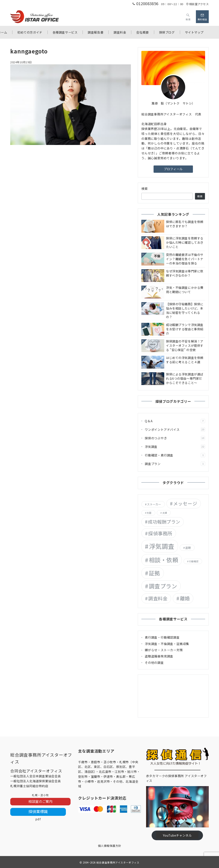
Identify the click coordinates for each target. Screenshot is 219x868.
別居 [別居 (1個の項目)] (149, 513)
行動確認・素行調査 (175, 455)
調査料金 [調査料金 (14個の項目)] (158, 598)
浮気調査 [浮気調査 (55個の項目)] (162, 546)
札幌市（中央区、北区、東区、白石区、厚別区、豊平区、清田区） (108, 767)
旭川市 (132, 772)
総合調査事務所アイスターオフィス (118, 862)
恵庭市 (96, 762)
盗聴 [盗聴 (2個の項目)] (188, 548)
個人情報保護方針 (109, 846)
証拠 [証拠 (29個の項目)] (155, 573)
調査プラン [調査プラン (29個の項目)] (163, 586)
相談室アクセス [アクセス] (197, 4)
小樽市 (89, 781)
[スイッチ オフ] (188, 17)
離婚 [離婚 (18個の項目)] (185, 598)
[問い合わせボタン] (202, 17)
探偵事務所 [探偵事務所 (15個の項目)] (160, 533)
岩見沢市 (103, 781)
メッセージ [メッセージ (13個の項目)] (185, 503)
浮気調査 (175, 447)
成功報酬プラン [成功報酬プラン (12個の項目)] (164, 522)
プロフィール (173, 169)
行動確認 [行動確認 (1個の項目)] (194, 561)
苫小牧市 (110, 762)
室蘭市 (96, 776)
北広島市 (105, 772)
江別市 (119, 772)
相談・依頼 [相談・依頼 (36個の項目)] (164, 560)
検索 (145, 189)
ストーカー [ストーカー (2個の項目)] (154, 504)
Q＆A (175, 421)
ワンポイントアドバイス (175, 430)
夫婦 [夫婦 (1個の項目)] (165, 513)
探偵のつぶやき (175, 438)
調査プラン (175, 464)
